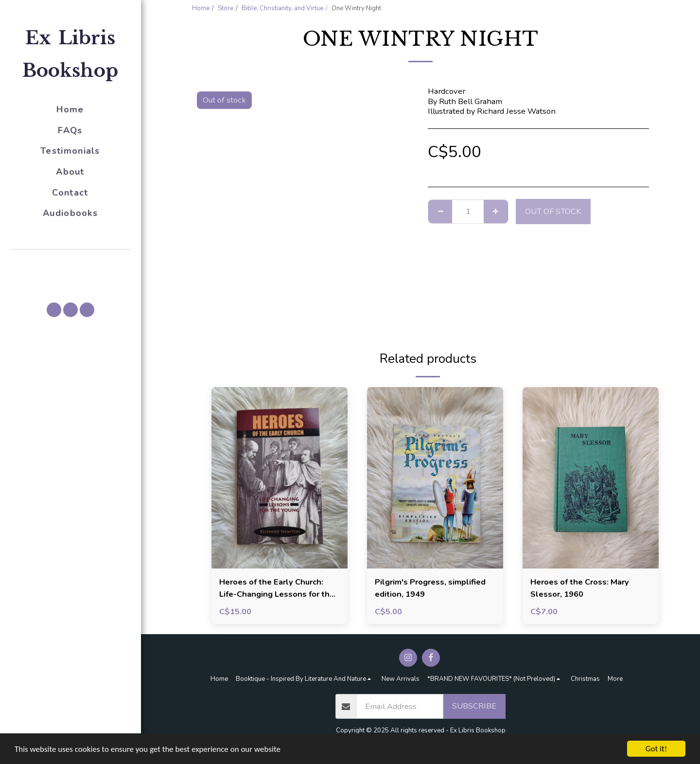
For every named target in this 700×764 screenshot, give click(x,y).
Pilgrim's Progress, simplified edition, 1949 (430, 588)
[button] (70, 263)
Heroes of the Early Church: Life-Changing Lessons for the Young (277, 588)
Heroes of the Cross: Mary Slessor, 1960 (580, 588)
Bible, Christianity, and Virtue (282, 8)
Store (226, 8)
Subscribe (474, 706)
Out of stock (553, 211)
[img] (280, 478)
